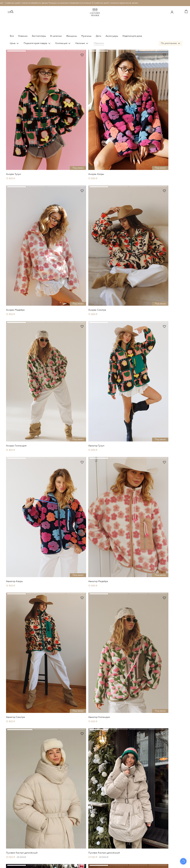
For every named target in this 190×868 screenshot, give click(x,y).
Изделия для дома (132, 36)
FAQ (161, 836)
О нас (162, 817)
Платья (49, 828)
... (99, 765)
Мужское (88, 804)
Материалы (165, 813)
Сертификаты (166, 809)
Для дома (127, 826)
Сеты (48, 851)
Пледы (124, 835)
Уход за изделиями (168, 824)
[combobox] (171, 49)
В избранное (58, 61)
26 (104, 765)
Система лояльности (169, 820)
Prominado (177, 864)
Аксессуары (112, 36)
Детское (126, 804)
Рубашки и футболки (93, 820)
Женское (51, 804)
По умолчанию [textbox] (169, 49)
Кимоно (49, 843)
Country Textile (169, 804)
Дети (98, 36)
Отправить (171, 786)
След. (112, 765)
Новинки (23, 36)
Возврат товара (167, 832)
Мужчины (86, 36)
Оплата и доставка (168, 828)
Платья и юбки (128, 817)
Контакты (164, 840)
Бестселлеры (39, 36)
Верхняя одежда (54, 817)
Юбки (48, 840)
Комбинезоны (52, 847)
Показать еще (95, 754)
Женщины (72, 36)
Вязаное (50, 824)
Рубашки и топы (53, 832)
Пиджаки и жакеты (55, 820)
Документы (165, 847)
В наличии (56, 36)
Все (12, 36)
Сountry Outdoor (54, 809)
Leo (47, 813)
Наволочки (127, 831)
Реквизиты (164, 843)
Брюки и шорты (53, 836)
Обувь (49, 855)
